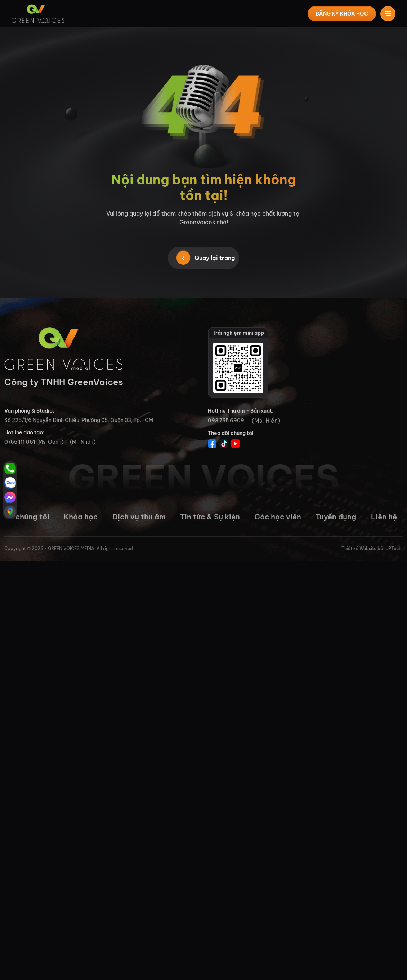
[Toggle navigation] (388, 14)
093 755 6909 (226, 421)
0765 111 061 (20, 442)
